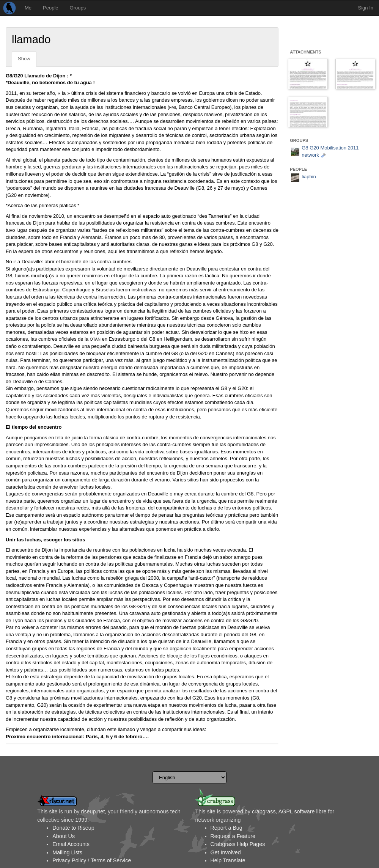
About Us (64, 836)
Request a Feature (233, 836)
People (50, 8)
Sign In (366, 8)
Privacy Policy (69, 860)
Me (28, 8)
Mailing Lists (67, 852)
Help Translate (228, 860)
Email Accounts (71, 844)
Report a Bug (226, 828)
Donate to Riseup (73, 828)
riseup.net (93, 811)
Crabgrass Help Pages (238, 844)
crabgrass (264, 811)
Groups (78, 8)
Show (24, 59)
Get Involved (226, 852)
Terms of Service (111, 860)
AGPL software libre (303, 811)
